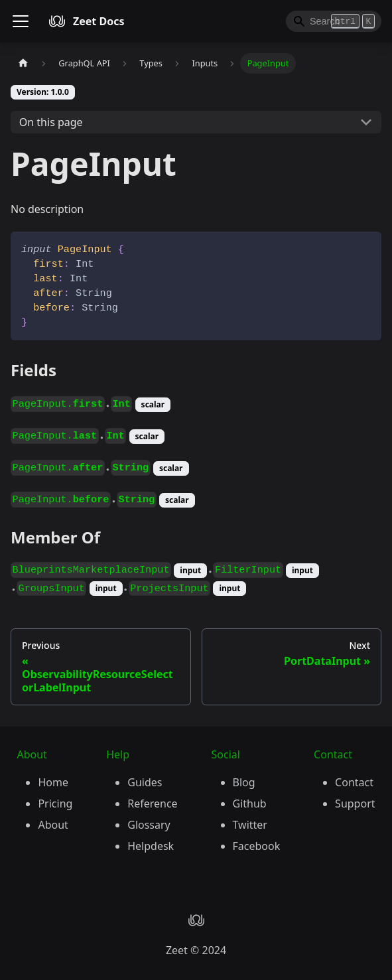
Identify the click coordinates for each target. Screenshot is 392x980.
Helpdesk (151, 846)
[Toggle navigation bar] (21, 21)
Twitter (250, 825)
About (53, 825)
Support (355, 804)
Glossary (149, 825)
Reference (152, 804)
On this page (51, 122)
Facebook (257, 846)
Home (53, 782)
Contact (354, 782)
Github (250, 804)
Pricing (55, 804)
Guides (145, 782)
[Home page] (23, 63)
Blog (244, 782)
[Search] (334, 21)
